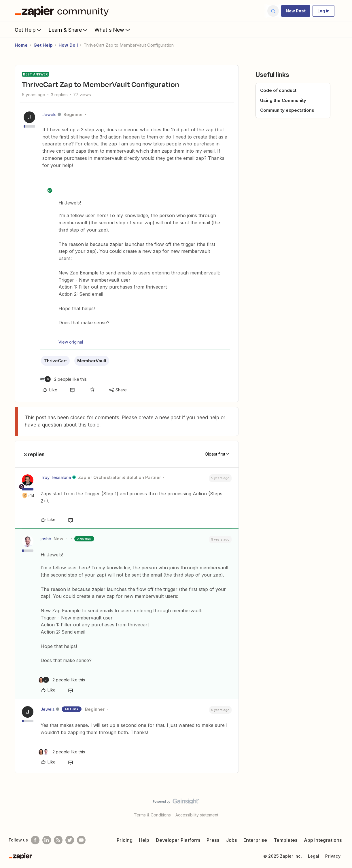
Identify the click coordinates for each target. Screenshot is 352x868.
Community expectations (287, 110)
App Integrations (323, 840)
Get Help (29, 30)
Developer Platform (178, 840)
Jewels (49, 114)
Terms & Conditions (152, 815)
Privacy (333, 856)
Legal (314, 856)
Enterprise (255, 840)
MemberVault (92, 361)
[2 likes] (63, 379)
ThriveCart (55, 361)
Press (213, 840)
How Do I (68, 45)
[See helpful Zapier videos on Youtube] (81, 840)
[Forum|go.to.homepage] (63, 11)
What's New (113, 30)
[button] (296, 11)
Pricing (125, 840)
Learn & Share (69, 30)
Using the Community (283, 100)
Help (144, 840)
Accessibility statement (197, 815)
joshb (46, 539)
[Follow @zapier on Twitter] (70, 840)
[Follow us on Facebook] (35, 840)
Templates (286, 840)
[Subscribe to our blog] (58, 840)
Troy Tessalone (56, 477)
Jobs (232, 840)
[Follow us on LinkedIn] (47, 840)
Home (21, 45)
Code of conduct (278, 90)
